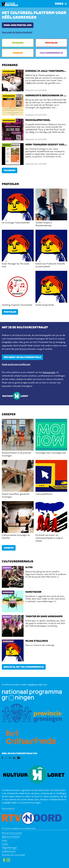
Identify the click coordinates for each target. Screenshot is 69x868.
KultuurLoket (49, 372)
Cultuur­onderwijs (51, 53)
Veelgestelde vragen (9, 848)
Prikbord (18, 43)
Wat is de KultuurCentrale (12, 833)
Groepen (18, 53)
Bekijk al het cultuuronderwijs (24, 667)
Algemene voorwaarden (11, 837)
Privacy (4, 841)
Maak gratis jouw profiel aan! (16, 364)
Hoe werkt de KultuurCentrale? (17, 32)
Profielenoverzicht (9, 852)
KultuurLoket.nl (8, 809)
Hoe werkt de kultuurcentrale (22, 357)
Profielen (51, 43)
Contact (5, 844)
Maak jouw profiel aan (18, 25)
